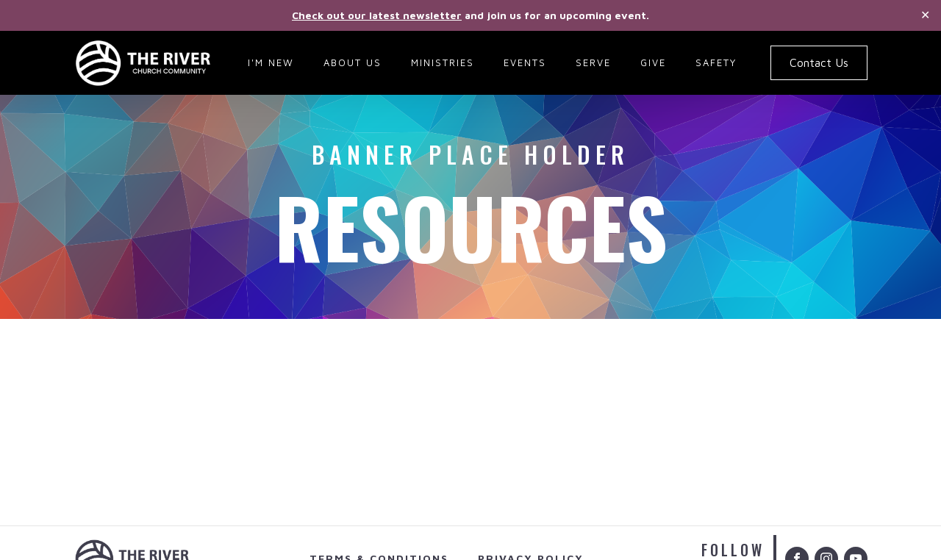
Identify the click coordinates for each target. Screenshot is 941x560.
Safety (716, 62)
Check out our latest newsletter (377, 15)
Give (653, 62)
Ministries (443, 62)
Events (525, 62)
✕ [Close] (925, 15)
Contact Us (819, 62)
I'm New (271, 62)
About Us (353, 62)
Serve (593, 62)
